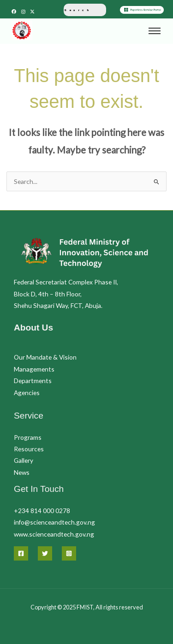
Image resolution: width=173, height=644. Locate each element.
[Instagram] (69, 553)
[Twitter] (45, 553)
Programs (28, 437)
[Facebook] (21, 553)
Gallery (24, 460)
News (22, 472)
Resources (29, 449)
